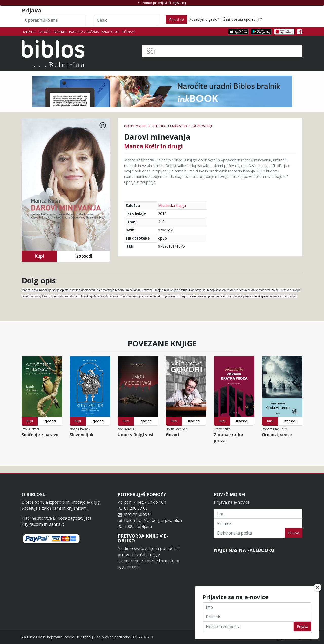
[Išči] (222, 51)
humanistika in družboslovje (190, 126)
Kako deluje (110, 32)
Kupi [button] (39, 256)
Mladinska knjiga (172, 205)
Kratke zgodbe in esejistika (145, 126)
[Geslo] (126, 20)
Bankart (56, 524)
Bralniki (60, 32)
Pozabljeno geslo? (204, 19)
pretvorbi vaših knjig (137, 555)
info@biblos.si (137, 514)
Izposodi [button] (84, 256)
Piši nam (128, 32)
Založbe (45, 32)
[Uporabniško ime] (54, 20)
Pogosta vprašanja (84, 32)
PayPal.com (32, 524)
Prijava (294, 533)
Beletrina (83, 637)
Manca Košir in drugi (153, 146)
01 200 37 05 (136, 508)
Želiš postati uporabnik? (242, 19)
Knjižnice (29, 32)
